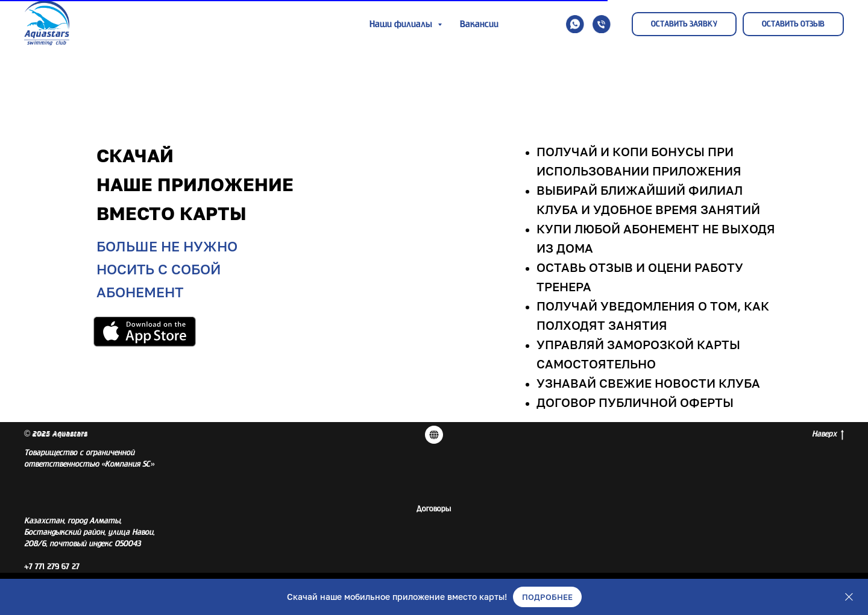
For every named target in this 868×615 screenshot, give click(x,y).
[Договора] (434, 435)
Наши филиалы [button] (402, 24)
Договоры (434, 509)
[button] (575, 24)
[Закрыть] (849, 597)
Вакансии (479, 24)
